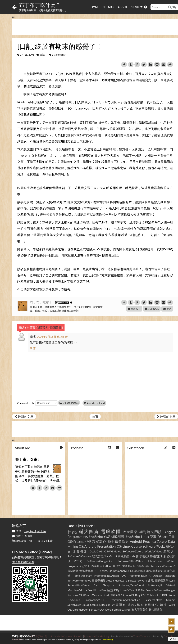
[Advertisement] (89, 623)
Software (73, 580)
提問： (22, 536)
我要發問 (43, 327)
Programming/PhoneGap (125, 600)
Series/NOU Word (100, 609)
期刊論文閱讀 (151, 532)
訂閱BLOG (152, 309)
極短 (110, 590)
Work (96, 595)
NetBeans (147, 590)
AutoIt (110, 580)
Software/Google (164, 590)
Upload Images (69, 403)
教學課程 (119, 605)
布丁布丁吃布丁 (41, 302)
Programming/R (137, 576)
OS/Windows (113, 551)
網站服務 (123, 556)
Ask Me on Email (95, 403)
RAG (123, 576)
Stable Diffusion (100, 605)
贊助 (167, 309)
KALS (158, 595)
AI (150, 576)
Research (169, 576)
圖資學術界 (99, 580)
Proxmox (149, 541)
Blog (138, 595)
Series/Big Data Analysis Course (119, 571)
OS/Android (88, 546)
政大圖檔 (130, 532)
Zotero (162, 541)
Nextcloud (74, 600)
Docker (132, 566)
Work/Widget (153, 551)
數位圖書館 (156, 609)
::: (87, 7)
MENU (137, 7)
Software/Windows (79, 556)
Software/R (155, 585)
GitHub (108, 566)
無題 (142, 571)
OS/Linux (124, 546)
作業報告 (97, 566)
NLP (137, 590)
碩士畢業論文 (118, 541)
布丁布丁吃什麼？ (40, 5)
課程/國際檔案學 (158, 580)
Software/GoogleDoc (100, 561)
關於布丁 (134, 309)
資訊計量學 (86, 571)
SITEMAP (109, 7)
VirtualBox (100, 590)
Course (136, 546)
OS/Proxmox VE (79, 541)
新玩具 (169, 551)
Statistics (155, 566)
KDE (165, 595)
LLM (172, 580)
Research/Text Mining (160, 600)
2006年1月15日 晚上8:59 (52, 337)
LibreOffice (127, 590)
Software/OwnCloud (131, 585)
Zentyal (104, 595)
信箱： (29, 531)
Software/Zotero (133, 551)
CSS (144, 595)
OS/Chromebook (78, 609)
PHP (97, 571)
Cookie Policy (108, 640)
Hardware (121, 580)
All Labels (86, 526)
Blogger (169, 532)
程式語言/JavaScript (105, 556)
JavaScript (133, 537)
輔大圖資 (89, 531)
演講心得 (143, 566)
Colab (150, 595)
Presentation (106, 546)
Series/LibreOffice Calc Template (91, 585)
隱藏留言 (56, 327)
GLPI (172, 605)
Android (136, 541)
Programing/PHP (95, 600)
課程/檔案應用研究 (143, 605)
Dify (117, 590)
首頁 (95, 417)
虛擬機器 (80, 551)
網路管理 (118, 537)
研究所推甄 (120, 566)
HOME (95, 7)
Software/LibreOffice (131, 561)
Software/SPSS (121, 609)
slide (132, 556)
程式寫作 (99, 541)
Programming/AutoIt (106, 576)
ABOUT (123, 7)
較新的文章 (24, 417)
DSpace (163, 537)
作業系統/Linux (119, 595)
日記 (42, 55)
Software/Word (137, 580)
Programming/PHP (79, 566)
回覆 (33, 349)
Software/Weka (154, 546)
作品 (107, 537)
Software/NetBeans (79, 595)
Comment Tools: (26, 403)
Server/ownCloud (78, 605)
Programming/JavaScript (85, 537)
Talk (172, 537)
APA (132, 595)
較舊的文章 (166, 417)
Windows (85, 580)
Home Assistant (82, 576)
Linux (145, 537)
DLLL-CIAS (96, 551)
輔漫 (164, 605)
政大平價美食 (140, 609)
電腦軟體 (111, 531)
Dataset (158, 576)
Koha (172, 595)
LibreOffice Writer (161, 561)
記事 (153, 537)
